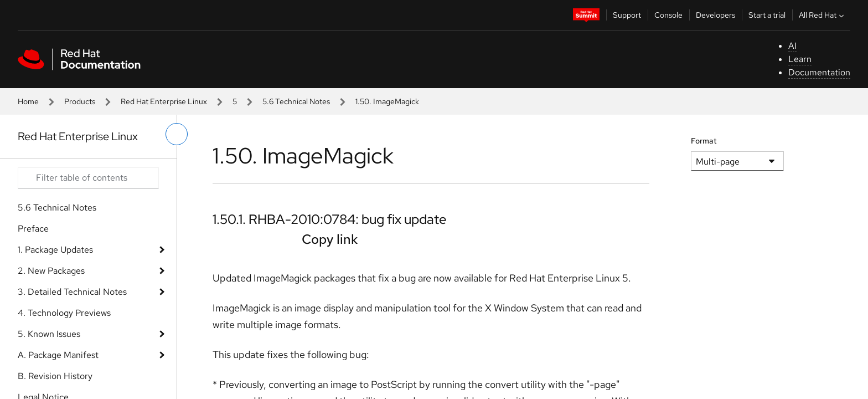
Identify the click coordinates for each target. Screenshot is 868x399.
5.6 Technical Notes (296, 101)
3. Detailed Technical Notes (72, 292)
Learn (800, 59)
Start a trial (767, 15)
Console (668, 15)
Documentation (819, 72)
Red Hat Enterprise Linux (164, 101)
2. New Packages (51, 271)
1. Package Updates (55, 250)
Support (627, 15)
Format (704, 141)
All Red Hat (823, 15)
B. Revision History (55, 376)
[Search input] (88, 178)
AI (792, 46)
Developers (715, 15)
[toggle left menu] (177, 134)
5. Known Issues (49, 334)
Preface (33, 229)
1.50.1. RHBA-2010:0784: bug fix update (330, 219)
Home (28, 101)
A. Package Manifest (58, 355)
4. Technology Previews (64, 313)
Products (80, 101)
